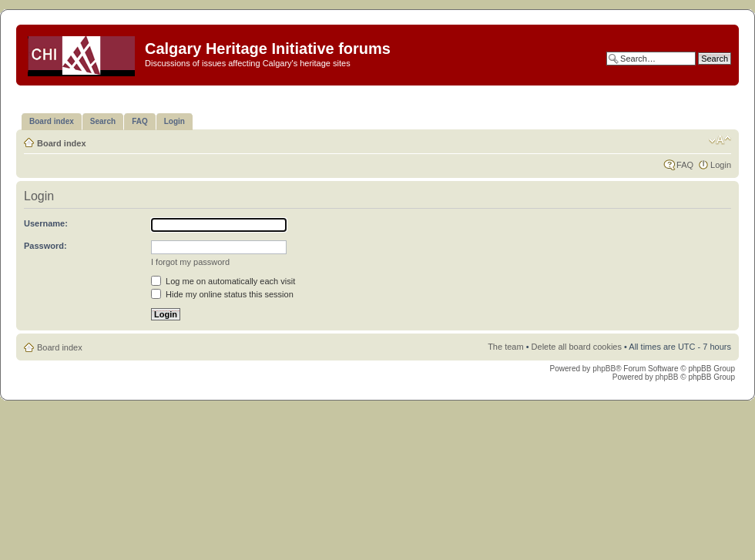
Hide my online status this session (222, 294)
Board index (62, 143)
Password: (45, 246)
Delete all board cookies (577, 347)
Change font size (720, 140)
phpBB (604, 369)
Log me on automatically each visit (223, 281)
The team (505, 347)
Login (721, 165)
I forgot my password (190, 262)
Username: (46, 223)
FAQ (685, 165)
